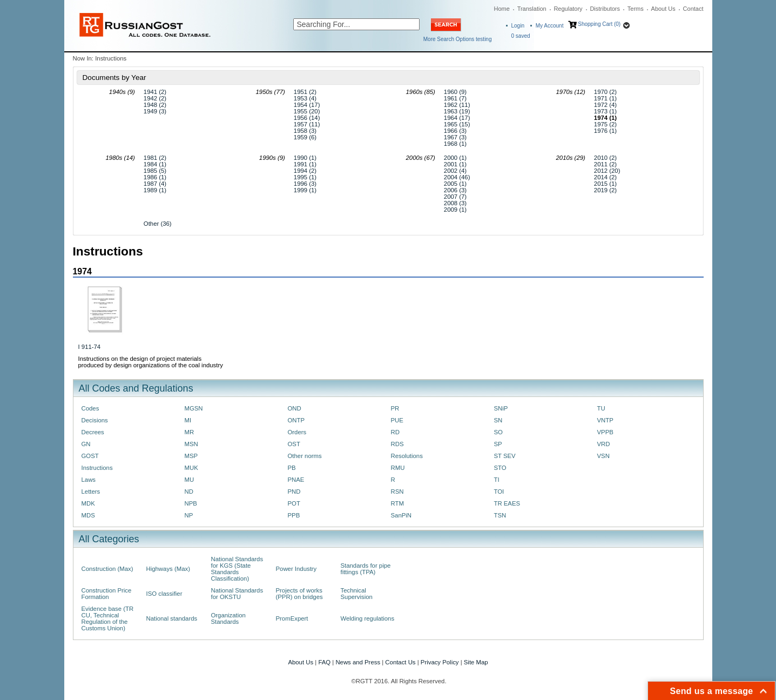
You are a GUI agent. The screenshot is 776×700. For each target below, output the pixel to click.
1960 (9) (455, 92)
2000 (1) (455, 158)
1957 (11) (307, 124)
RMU (398, 468)
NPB (191, 503)
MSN (191, 444)
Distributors (605, 9)
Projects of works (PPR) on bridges (299, 594)
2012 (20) (607, 171)
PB (292, 468)
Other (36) (158, 224)
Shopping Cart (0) (599, 24)
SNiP (501, 408)
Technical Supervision (357, 594)
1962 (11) (457, 105)
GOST (90, 456)
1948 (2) (155, 105)
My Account (550, 26)
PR (395, 408)
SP (498, 444)
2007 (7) (455, 197)
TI (497, 480)
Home (502, 9)
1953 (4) (305, 98)
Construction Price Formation (107, 594)
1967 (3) (455, 137)
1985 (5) (155, 171)
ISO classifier (164, 594)
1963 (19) (457, 111)
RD (395, 432)
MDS (88, 515)
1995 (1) (305, 177)
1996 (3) (305, 184)
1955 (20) (307, 111)
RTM (397, 503)
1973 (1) (605, 111)
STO (500, 468)
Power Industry (296, 569)
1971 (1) (605, 98)
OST (294, 444)
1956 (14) (307, 118)
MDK (88, 503)
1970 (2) (605, 92)
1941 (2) (155, 92)
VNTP (605, 420)
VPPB (605, 432)
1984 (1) (155, 164)
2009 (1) (455, 210)
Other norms (305, 456)
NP (189, 515)
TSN (500, 515)
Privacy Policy (440, 662)
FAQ (324, 662)
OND (295, 408)
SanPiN (402, 515)
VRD (604, 444)
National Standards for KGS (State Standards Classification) (237, 569)
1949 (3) (155, 111)
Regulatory (568, 9)
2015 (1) (605, 184)
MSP (191, 456)
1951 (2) (305, 92)
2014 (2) (605, 177)
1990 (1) (305, 158)
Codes (90, 408)
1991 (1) (305, 164)
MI (188, 420)
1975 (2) (605, 124)
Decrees (93, 432)
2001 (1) (455, 164)
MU (190, 480)
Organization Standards (228, 618)
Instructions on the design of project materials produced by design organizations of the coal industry (151, 362)
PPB (294, 515)
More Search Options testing (458, 39)
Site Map (476, 662)
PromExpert (292, 618)
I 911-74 (90, 347)
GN (86, 444)
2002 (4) (455, 171)
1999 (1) (305, 190)
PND (294, 492)
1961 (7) (455, 98)
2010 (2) (605, 158)
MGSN (194, 408)
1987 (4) (155, 184)
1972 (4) (605, 105)
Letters (91, 492)
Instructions (97, 468)
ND (189, 492)
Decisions (95, 420)
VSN (603, 456)
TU (601, 408)
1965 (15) (457, 124)
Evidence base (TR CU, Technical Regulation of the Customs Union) (108, 618)
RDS (397, 444)
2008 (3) (455, 203)
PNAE (296, 480)
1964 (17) (457, 118)
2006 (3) (455, 190)
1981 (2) (155, 158)
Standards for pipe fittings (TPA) (366, 569)
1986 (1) (155, 177)
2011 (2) (605, 164)
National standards (172, 618)
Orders (297, 432)
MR (190, 432)
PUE (397, 420)
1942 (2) (155, 98)
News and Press (358, 662)
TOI (499, 492)
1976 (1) (605, 131)
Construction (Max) (107, 569)
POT (294, 503)
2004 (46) (457, 177)
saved (521, 36)
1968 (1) (455, 144)
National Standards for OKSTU (237, 594)
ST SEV (505, 456)
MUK (191, 468)
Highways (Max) (168, 569)
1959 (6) (305, 137)
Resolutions (407, 456)
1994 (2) (305, 171)
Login (518, 26)
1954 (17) (307, 105)
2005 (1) (455, 184)
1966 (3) (455, 131)
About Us (663, 9)
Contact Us (400, 662)
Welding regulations (368, 618)
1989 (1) (155, 190)
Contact (693, 9)
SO (498, 432)
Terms (636, 9)
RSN (397, 492)
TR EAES (507, 503)
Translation (532, 9)
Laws (89, 480)
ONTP (296, 420)
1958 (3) (305, 131)
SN (498, 420)
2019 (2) (605, 190)
